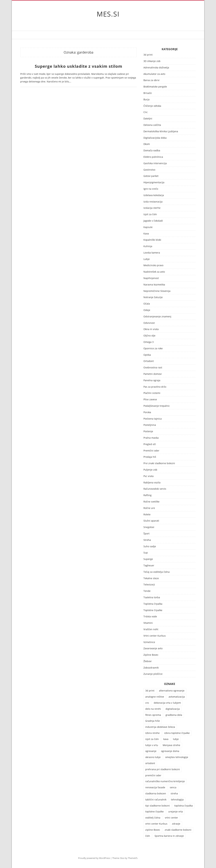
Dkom (147, 144)
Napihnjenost (151, 278)
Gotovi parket (151, 176)
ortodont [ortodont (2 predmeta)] (150, 763)
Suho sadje (150, 546)
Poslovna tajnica (153, 419)
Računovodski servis (155, 489)
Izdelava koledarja (154, 195)
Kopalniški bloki (152, 240)
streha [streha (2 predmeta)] (174, 793)
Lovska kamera (152, 253)
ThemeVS (133, 858)
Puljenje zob (150, 470)
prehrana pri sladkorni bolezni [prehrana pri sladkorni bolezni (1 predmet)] (163, 769)
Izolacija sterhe (152, 208)
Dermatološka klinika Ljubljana (161, 131)
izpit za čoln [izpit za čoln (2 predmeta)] (152, 739)
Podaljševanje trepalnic (157, 406)
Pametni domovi (153, 374)
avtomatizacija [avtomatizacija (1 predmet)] (177, 697)
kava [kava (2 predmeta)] (166, 739)
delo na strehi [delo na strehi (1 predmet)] (153, 709)
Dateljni (148, 119)
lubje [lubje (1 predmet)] (176, 739)
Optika (147, 355)
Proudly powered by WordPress (94, 858)
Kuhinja (148, 246)
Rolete (147, 515)
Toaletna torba (152, 597)
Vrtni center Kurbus (155, 636)
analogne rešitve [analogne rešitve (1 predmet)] (155, 697)
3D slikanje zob (152, 61)
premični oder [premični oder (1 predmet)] (153, 775)
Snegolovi (149, 527)
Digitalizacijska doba (155, 138)
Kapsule (148, 227)
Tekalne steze (151, 578)
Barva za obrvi (151, 80)
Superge (148, 559)
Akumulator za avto (154, 74)
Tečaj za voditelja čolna (157, 572)
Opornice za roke (153, 349)
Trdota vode (150, 617)
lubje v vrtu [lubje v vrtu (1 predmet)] (152, 745)
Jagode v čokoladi (153, 221)
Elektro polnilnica (153, 157)
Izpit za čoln (150, 214)
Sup (146, 553)
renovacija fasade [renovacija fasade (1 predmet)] (155, 787)
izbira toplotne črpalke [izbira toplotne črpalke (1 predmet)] (177, 733)
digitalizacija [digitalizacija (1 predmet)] (173, 709)
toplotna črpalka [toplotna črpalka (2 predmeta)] (184, 806)
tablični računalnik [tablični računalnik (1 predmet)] (156, 800)
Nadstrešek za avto (154, 272)
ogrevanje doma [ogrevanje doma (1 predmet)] (170, 751)
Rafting (147, 495)
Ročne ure (149, 508)
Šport (146, 534)
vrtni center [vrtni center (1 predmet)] (171, 818)
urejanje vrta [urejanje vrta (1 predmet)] (175, 812)
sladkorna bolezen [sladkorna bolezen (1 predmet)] (156, 793)
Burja (146, 100)
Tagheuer (149, 566)
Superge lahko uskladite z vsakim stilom (79, 66)
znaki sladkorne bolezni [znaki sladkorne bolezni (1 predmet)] (178, 830)
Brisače (148, 93)
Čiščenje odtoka (152, 106)
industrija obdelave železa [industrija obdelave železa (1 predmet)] (160, 727)
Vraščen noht (151, 629)
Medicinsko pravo (153, 265)
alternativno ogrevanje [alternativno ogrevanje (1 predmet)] (172, 691)
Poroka (147, 412)
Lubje (147, 259)
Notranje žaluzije (153, 297)
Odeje (147, 310)
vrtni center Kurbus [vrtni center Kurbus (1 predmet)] (156, 824)
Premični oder (151, 451)
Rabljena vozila (152, 483)
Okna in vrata (151, 329)
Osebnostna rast (153, 368)
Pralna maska (151, 438)
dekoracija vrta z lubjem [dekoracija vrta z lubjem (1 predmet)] (167, 703)
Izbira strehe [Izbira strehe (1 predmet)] (152, 733)
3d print (148, 55)
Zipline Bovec (151, 655)
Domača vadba (152, 151)
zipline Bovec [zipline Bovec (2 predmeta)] (153, 830)
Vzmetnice (149, 642)
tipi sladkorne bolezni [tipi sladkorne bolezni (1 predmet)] (158, 806)
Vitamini (148, 623)
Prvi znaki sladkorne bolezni (159, 463)
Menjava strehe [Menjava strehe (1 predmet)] (171, 745)
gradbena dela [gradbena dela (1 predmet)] (174, 715)
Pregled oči (150, 444)
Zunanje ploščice (153, 674)
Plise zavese (150, 400)
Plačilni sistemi (152, 393)
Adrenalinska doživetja (156, 68)
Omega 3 (148, 342)
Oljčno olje (149, 336)
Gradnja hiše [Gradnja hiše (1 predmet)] (153, 721)
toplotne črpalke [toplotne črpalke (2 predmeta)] (154, 812)
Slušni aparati (151, 521)
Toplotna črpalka (153, 604)
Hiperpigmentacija (154, 183)
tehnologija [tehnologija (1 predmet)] (177, 800)
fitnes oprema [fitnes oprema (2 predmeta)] (153, 715)
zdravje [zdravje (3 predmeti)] (176, 824)
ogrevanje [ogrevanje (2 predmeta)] (151, 751)
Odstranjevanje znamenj (157, 317)
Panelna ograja (152, 380)
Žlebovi (147, 661)
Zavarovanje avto (153, 649)
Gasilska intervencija (155, 163)
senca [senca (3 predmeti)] (173, 787)
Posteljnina (150, 425)
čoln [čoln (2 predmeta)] (148, 836)
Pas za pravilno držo (155, 387)
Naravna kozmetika (154, 285)
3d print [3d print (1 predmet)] (150, 691)
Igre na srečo (151, 189)
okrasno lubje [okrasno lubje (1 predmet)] (153, 757)
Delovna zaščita (152, 125)
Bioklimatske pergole (155, 87)
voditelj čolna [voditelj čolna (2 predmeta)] (153, 818)
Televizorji (149, 585)
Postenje (148, 431)
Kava (146, 234)
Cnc (146, 112)
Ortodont (149, 361)
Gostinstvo (149, 170)
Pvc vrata (148, 476)
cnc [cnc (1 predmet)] (147, 703)
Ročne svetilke (151, 502)
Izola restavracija (153, 202)
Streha (147, 540)
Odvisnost (149, 323)
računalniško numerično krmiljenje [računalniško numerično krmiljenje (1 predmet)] (165, 781)
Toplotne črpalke (153, 610)
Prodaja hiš (150, 457)
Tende (147, 591)
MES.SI (108, 14)
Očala (147, 304)
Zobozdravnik (151, 668)
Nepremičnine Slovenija (157, 291)
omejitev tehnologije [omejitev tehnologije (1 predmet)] (177, 757)
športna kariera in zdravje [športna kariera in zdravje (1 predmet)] (169, 836)
